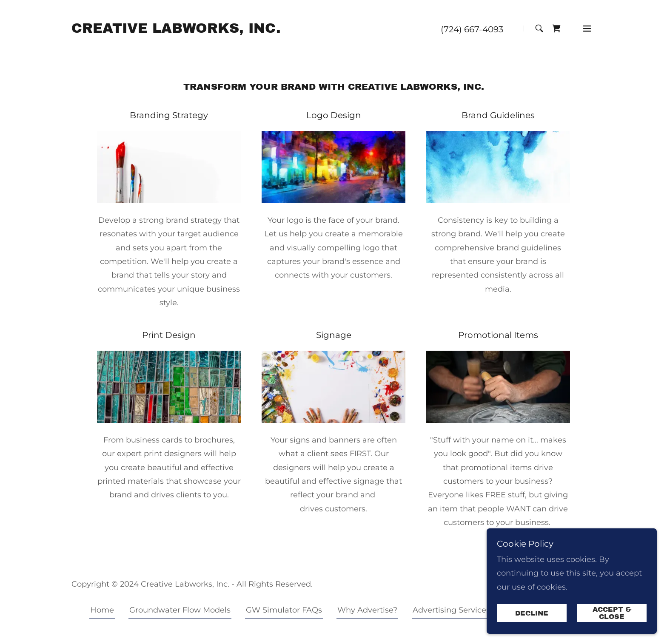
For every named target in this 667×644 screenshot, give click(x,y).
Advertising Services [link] (451, 610)
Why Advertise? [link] (367, 610)
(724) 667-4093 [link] (472, 29)
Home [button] (102, 610)
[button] (587, 28)
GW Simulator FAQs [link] (284, 610)
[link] (176, 30)
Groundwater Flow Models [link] (180, 610)
